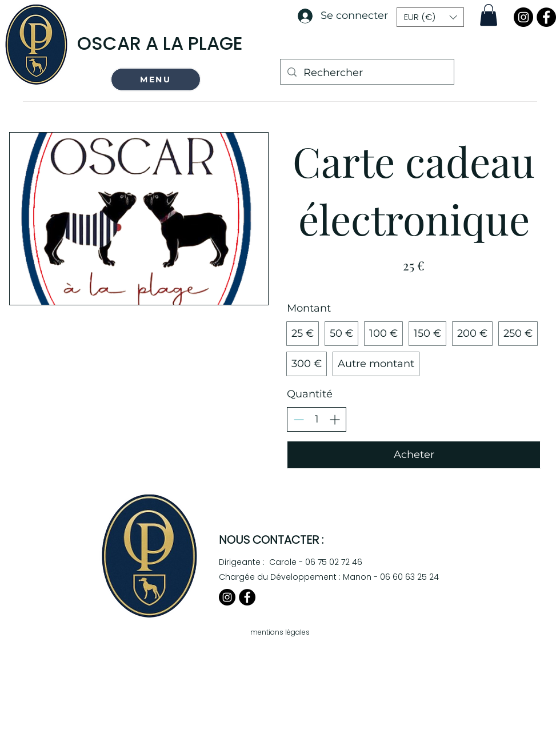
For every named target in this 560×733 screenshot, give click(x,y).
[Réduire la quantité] (299, 419)
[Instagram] (523, 17)
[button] (156, 79)
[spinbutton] (317, 419)
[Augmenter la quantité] (335, 419)
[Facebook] (546, 17)
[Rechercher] (367, 73)
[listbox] (430, 17)
